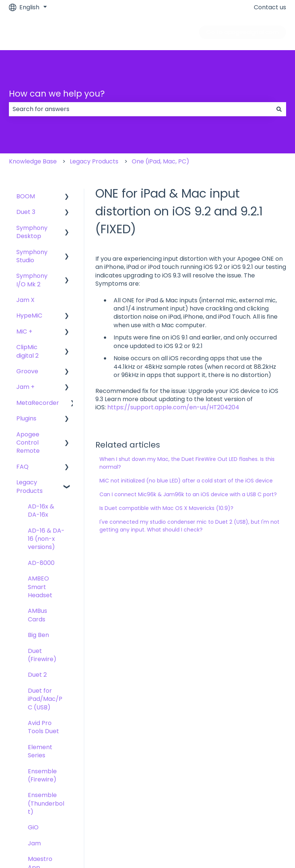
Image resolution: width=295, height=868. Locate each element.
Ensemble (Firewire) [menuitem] (42, 775)
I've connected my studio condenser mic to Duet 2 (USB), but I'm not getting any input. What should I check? (189, 526)
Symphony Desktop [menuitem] (32, 232)
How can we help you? (57, 94)
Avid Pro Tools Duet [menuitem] (43, 727)
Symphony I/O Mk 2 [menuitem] (32, 280)
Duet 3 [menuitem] (26, 212)
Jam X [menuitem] (25, 300)
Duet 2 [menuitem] (37, 675)
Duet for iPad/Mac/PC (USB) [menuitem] (45, 699)
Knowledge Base (33, 161)
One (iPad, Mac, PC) (160, 161)
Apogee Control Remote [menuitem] (28, 443)
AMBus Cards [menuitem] (37, 615)
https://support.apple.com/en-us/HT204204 (173, 407)
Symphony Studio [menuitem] (32, 256)
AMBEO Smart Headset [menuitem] (40, 587)
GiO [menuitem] (33, 827)
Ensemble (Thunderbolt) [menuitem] (46, 803)
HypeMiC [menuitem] (29, 316)
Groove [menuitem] (27, 371)
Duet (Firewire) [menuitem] (42, 655)
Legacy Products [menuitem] (29, 486)
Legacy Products (94, 161)
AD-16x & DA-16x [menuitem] (41, 511)
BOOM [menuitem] (26, 196)
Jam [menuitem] (34, 843)
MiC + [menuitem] (24, 331)
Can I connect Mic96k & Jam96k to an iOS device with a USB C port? (188, 494)
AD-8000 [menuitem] (41, 563)
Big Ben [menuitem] (38, 635)
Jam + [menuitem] (25, 387)
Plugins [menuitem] (26, 418)
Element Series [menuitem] (40, 751)
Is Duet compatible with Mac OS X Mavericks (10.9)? (166, 508)
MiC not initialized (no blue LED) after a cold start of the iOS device (186, 481)
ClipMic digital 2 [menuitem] (27, 351)
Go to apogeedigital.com (242, 32)
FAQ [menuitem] (22, 467)
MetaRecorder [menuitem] (38, 403)
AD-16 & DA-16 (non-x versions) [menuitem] (46, 539)
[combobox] (140, 109)
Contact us (270, 7)
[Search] (279, 109)
